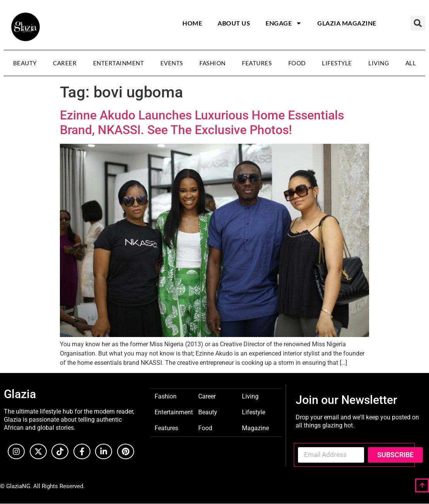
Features (257, 63)
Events (172, 63)
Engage (284, 23)
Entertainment (119, 63)
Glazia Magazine (347, 23)
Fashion (213, 63)
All (411, 63)
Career (65, 63)
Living (379, 63)
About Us (234, 23)
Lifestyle (337, 63)
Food (297, 63)
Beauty (25, 63)
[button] (418, 23)
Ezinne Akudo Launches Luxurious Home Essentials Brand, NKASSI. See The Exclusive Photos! (202, 123)
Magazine (255, 428)
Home (192, 23)
